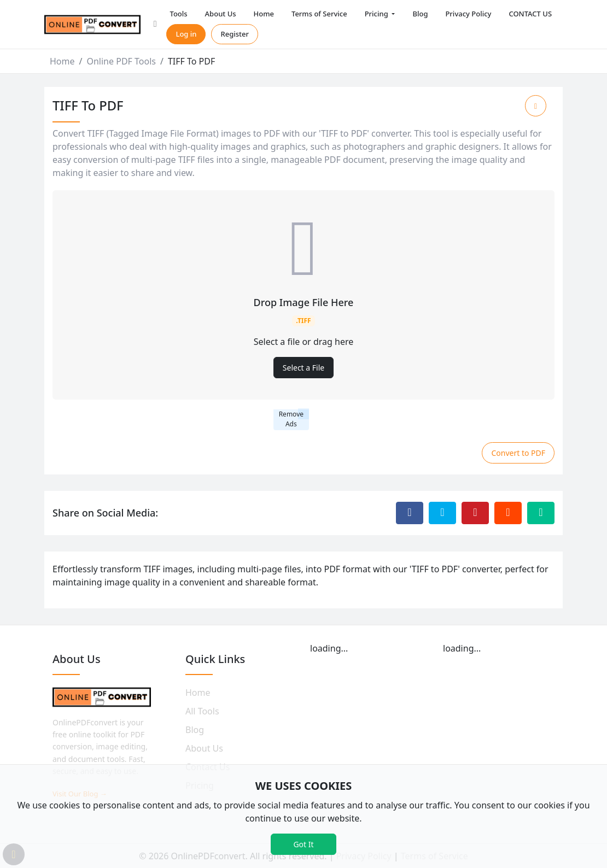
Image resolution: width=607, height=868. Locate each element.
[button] (155, 25)
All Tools (202, 711)
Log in (186, 34)
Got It (303, 844)
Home (264, 14)
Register (235, 34)
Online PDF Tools (121, 61)
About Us (221, 14)
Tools (178, 14)
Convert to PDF (518, 453)
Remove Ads (291, 419)
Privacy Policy (468, 14)
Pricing (377, 14)
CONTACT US (530, 14)
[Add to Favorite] (536, 106)
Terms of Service (319, 14)
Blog (420, 14)
